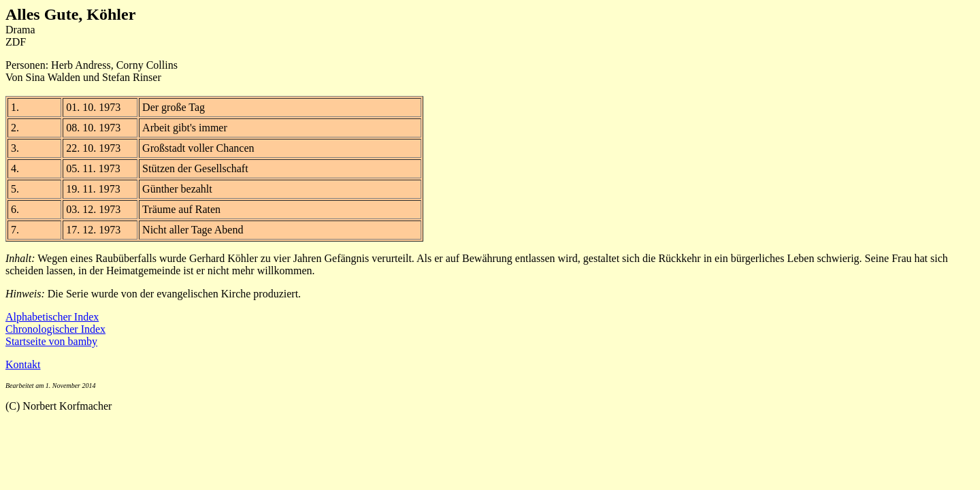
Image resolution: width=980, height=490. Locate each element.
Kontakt (23, 364)
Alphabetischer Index (52, 317)
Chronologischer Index (55, 329)
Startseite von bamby (51, 341)
